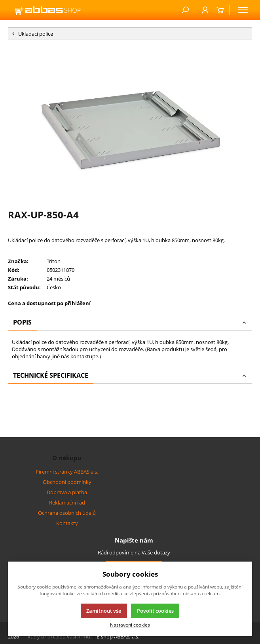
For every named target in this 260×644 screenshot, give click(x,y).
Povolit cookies (155, 611)
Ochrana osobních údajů (67, 513)
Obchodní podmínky (67, 482)
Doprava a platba (67, 492)
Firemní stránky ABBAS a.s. (67, 472)
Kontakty (67, 523)
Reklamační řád (67, 503)
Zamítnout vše (104, 611)
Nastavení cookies (130, 625)
